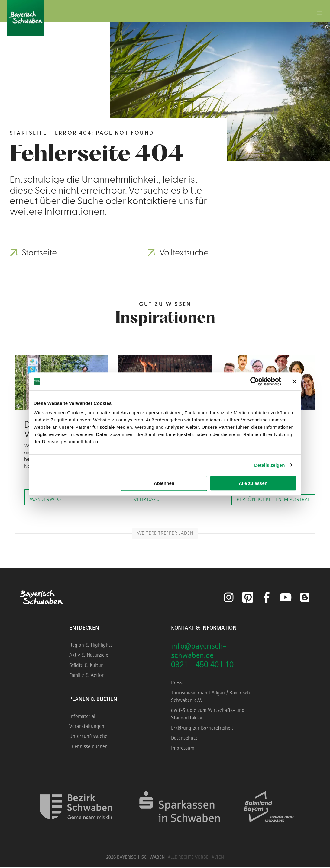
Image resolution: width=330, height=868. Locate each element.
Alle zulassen (253, 483)
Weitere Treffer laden (165, 534)
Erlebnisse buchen (88, 747)
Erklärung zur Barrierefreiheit (202, 729)
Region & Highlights (91, 645)
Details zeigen (269, 465)
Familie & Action (87, 676)
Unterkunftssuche (88, 737)
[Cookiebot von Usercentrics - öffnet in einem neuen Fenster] (255, 381)
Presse (178, 683)
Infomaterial (82, 717)
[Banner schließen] (294, 381)
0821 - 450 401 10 (202, 665)
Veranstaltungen (87, 727)
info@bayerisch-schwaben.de (199, 651)
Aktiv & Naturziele (89, 656)
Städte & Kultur (86, 666)
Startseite (28, 133)
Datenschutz (184, 738)
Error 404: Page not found (104, 133)
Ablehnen (164, 483)
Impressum (183, 748)
